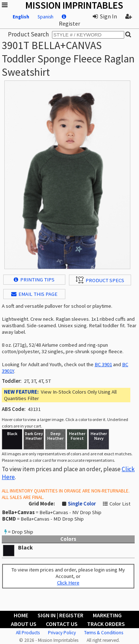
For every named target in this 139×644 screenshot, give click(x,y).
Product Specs (100, 280)
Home (21, 615)
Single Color (82, 504)
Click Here (68, 583)
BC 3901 (103, 364)
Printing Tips (34, 280)
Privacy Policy (62, 633)
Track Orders (106, 624)
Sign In (105, 16)
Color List (120, 504)
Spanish (45, 17)
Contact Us (62, 624)
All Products (28, 633)
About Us (24, 624)
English (21, 17)
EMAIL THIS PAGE (34, 294)
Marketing (107, 615)
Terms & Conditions (104, 633)
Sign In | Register (60, 615)
